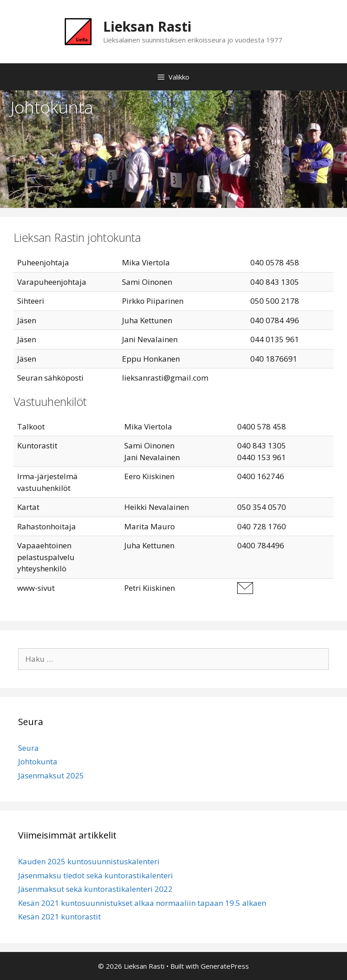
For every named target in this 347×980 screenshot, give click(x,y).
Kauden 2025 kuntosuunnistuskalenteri (89, 861)
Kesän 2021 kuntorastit (59, 916)
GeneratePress (225, 966)
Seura (28, 748)
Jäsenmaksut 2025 (51, 775)
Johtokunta (38, 761)
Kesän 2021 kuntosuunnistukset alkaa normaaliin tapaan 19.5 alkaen (142, 903)
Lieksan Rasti (147, 26)
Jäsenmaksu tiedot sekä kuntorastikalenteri (96, 875)
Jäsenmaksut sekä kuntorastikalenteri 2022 (95, 889)
